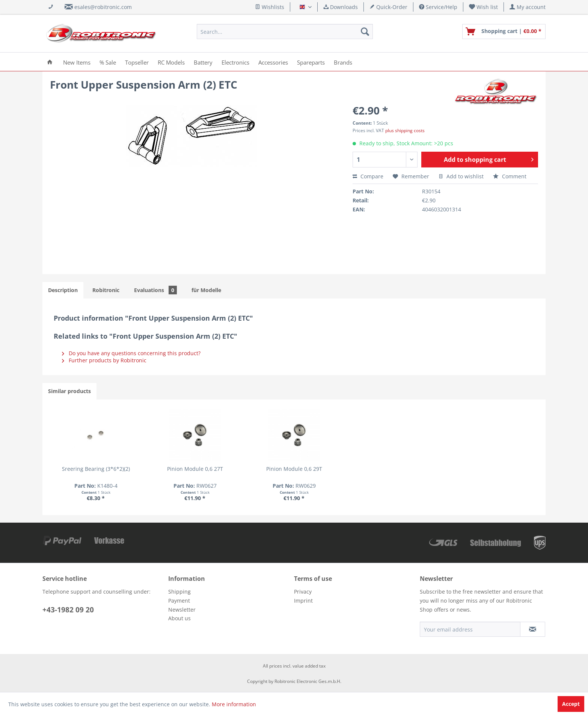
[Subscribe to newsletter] (533, 629)
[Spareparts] (311, 62)
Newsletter (182, 610)
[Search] (365, 32)
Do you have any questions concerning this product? (131, 353)
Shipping (179, 592)
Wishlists (270, 7)
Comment (510, 176)
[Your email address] (470, 629)
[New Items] (77, 62)
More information (234, 704)
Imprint (303, 601)
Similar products (69, 391)
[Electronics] (235, 62)
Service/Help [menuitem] (438, 7)
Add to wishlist (461, 176)
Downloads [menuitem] (341, 7)
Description (63, 290)
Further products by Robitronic (104, 360)
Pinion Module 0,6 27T (195, 469)
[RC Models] (171, 62)
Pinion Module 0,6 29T (294, 469)
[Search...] (285, 32)
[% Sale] (108, 62)
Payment (179, 601)
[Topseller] (137, 62)
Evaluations (155, 290)
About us (179, 618)
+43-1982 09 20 (68, 610)
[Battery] (203, 62)
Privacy (303, 592)
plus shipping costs (405, 130)
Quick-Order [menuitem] (388, 7)
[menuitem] (484, 7)
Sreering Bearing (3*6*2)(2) (96, 469)
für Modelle (206, 290)
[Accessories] (273, 62)
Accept (571, 704)
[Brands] (343, 62)
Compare (368, 176)
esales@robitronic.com (103, 7)
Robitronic (106, 290)
